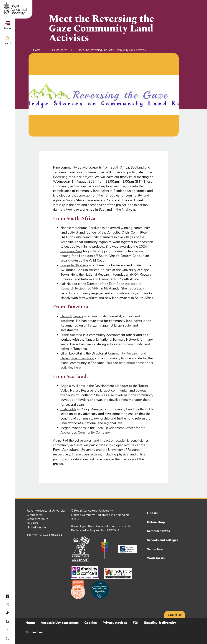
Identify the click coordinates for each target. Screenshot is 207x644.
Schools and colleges (163, 540)
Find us (152, 513)
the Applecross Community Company (103, 430)
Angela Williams (73, 386)
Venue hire (155, 549)
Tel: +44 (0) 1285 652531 (44, 535)
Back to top (175, 615)
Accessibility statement (60, 623)
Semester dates (158, 531)
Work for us (156, 558)
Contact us (34, 632)
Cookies (91, 623)
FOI (136, 623)
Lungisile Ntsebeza (74, 265)
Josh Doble (68, 409)
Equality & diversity (160, 623)
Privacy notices (115, 623)
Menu (8, 26)
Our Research (59, 50)
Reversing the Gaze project (73, 177)
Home (37, 50)
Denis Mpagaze (72, 316)
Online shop (156, 522)
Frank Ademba (71, 335)
